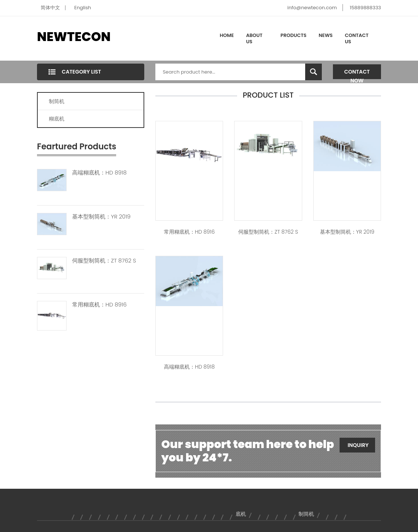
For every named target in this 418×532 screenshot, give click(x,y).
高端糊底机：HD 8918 (99, 173)
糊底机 (57, 119)
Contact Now (357, 74)
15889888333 (365, 8)
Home (227, 35)
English (83, 8)
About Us (254, 39)
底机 (241, 514)
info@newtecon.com (312, 8)
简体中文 (50, 8)
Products (293, 35)
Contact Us (357, 39)
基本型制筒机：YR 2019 (101, 217)
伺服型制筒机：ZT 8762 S (104, 261)
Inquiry (358, 445)
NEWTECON (74, 37)
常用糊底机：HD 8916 (99, 305)
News (326, 35)
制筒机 (57, 101)
